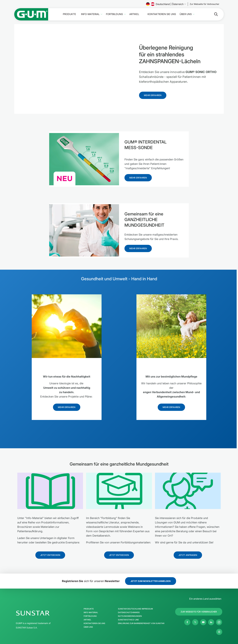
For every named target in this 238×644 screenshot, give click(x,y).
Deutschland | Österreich (166, 4)
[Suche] (214, 14)
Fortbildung (114, 14)
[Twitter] (195, 622)
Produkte (69, 14)
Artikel (134, 14)
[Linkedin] (211, 622)
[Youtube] (203, 622)
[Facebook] (187, 622)
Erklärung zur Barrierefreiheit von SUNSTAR (141, 623)
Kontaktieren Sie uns (162, 14)
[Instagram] (219, 622)
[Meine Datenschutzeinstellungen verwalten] (219, 632)
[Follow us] (204, 4)
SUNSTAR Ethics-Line (128, 620)
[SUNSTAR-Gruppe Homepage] (42, 613)
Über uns (186, 14)
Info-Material (90, 14)
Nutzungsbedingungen (130, 616)
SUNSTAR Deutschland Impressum (135, 609)
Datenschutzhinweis (129, 612)
